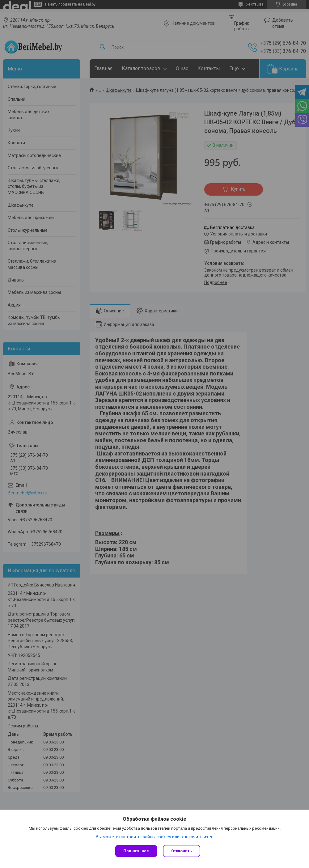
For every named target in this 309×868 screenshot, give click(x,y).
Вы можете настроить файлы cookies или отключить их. (152, 837)
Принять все (136, 851)
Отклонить (182, 851)
